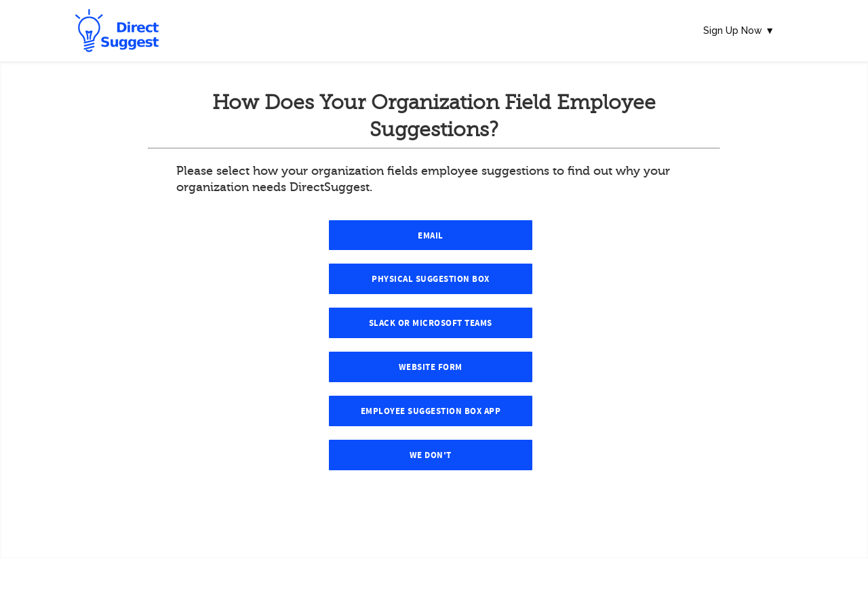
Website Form (431, 367)
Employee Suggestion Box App (431, 411)
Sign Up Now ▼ (739, 30)
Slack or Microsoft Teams (431, 323)
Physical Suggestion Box (431, 279)
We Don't (431, 455)
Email (431, 236)
